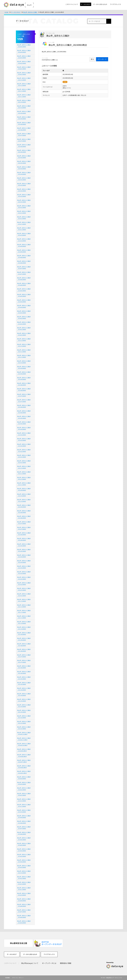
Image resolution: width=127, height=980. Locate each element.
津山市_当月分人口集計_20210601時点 (24, 667)
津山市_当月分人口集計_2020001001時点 (24, 745)
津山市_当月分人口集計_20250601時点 (24, 146)
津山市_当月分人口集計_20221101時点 (24, 473)
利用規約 (8, 978)
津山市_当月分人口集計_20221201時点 (24, 467)
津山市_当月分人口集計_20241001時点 (24, 234)
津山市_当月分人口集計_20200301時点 (24, 783)
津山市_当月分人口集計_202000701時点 (24, 761)
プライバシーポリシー (18, 978)
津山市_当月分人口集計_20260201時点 (24, 62)
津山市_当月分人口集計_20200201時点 (24, 789)
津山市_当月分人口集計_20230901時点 (24, 373)
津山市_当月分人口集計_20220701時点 (24, 523)
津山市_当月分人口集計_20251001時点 (24, 101)
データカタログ (16, 12)
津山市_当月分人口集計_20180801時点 (24, 905)
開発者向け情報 (66, 963)
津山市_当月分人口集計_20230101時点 (24, 456)
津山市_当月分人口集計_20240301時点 (24, 312)
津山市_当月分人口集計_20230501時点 (24, 417)
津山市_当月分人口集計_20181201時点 (24, 883)
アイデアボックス (49, 954)
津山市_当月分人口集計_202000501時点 (24, 772)
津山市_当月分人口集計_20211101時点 (24, 611)
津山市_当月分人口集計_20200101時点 (24, 794)
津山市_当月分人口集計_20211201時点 (24, 600)
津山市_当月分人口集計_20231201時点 (24, 340)
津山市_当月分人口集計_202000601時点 (24, 767)
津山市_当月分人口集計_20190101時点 (24, 878)
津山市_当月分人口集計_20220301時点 (24, 567)
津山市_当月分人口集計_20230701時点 (24, 395)
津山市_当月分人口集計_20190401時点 (24, 861)
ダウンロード (102, 59)
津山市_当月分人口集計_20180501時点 (24, 844)
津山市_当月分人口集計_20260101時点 (24, 68)
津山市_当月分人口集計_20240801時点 (24, 257)
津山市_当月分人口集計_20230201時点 (24, 445)
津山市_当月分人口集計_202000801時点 (24, 756)
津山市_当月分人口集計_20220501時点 (24, 545)
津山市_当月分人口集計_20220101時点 (24, 589)
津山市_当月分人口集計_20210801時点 (24, 645)
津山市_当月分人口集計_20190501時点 (24, 839)
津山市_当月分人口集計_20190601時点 (24, 833)
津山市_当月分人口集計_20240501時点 (24, 290)
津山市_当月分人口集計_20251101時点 (24, 90)
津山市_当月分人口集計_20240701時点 (24, 268)
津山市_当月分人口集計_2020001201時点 (24, 733)
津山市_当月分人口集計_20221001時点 (24, 495)
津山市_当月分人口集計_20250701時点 (24, 135)
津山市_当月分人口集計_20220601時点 (24, 534)
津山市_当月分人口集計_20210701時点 (24, 656)
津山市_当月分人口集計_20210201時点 (24, 711)
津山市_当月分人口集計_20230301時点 (24, 434)
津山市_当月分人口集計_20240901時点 (24, 245)
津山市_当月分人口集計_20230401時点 (24, 367)
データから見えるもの (30, 954)
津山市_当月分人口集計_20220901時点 (24, 489)
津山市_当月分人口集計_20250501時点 (24, 157)
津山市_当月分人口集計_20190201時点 (24, 855)
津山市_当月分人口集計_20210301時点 (24, 700)
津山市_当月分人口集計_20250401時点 (24, 168)
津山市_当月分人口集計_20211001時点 (24, 623)
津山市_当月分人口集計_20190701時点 (24, 828)
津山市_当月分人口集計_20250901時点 (24, 112)
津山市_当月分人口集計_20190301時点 (24, 850)
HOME (7, 12)
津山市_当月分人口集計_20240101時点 (24, 329)
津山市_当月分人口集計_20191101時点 (24, 805)
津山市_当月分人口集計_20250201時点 (24, 190)
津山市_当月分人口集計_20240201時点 (24, 318)
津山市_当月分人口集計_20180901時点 (24, 900)
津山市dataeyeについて (30, 963)
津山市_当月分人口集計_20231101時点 (24, 351)
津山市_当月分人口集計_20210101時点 (24, 722)
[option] (18, 943)
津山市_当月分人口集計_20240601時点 (24, 279)
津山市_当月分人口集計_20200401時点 (24, 778)
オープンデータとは (49, 963)
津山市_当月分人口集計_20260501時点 (24, 46)
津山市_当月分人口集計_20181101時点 (24, 889)
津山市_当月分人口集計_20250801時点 (24, 123)
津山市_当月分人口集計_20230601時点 (24, 406)
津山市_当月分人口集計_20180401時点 (24, 922)
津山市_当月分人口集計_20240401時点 (24, 301)
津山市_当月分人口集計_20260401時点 (24, 51)
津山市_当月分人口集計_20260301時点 (24, 57)
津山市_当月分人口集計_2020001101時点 (24, 739)
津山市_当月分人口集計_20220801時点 (24, 512)
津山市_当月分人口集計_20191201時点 (24, 800)
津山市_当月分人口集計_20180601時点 (24, 916)
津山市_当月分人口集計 (30, 12)
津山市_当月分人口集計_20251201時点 (24, 79)
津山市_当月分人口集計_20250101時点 (24, 201)
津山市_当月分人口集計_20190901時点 (24, 817)
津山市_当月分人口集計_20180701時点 (24, 911)
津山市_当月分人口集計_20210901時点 (24, 634)
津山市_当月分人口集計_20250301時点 (24, 179)
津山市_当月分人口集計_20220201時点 (24, 578)
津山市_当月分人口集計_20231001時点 (24, 362)
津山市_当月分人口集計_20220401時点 (24, 556)
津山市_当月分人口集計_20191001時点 (24, 811)
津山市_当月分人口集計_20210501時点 (24, 678)
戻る (92, 59)
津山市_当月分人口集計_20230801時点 (24, 384)
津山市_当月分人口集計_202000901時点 (24, 750)
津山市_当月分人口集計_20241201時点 (24, 212)
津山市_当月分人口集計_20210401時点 (24, 689)
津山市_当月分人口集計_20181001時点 (24, 894)
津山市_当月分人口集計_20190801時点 (24, 822)
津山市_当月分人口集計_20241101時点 (24, 223)
